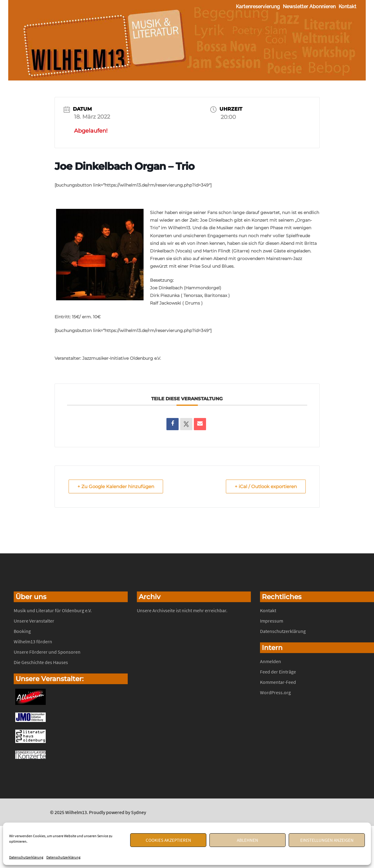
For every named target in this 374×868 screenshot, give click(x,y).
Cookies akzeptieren (168, 840)
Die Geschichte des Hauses (41, 662)
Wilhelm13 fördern (33, 641)
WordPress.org (275, 692)
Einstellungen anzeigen (327, 840)
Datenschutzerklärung (26, 857)
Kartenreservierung (258, 7)
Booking (22, 631)
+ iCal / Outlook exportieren (266, 486)
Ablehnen (248, 840)
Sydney (139, 812)
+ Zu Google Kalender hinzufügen (116, 486)
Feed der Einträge (278, 672)
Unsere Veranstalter (34, 621)
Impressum (272, 621)
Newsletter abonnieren (309, 7)
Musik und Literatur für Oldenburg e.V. (53, 610)
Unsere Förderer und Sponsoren (47, 652)
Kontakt (347, 7)
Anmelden (271, 661)
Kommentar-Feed (278, 682)
